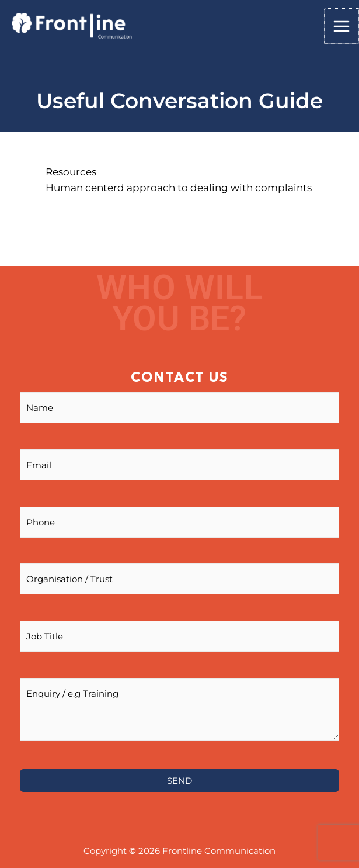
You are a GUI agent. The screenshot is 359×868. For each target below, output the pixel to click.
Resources (71, 172)
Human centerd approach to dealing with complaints (179, 188)
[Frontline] (72, 26)
